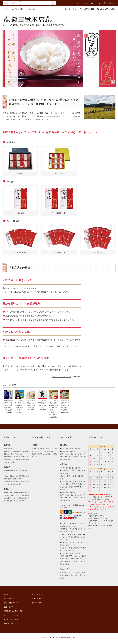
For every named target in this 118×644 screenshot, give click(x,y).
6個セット (20, 161)
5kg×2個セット (59, 200)
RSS (5, 624)
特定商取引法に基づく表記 (13, 611)
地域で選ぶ (30, 9)
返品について (9, 607)
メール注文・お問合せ (105, 3)
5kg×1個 (20, 200)
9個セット (59, 161)
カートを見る (37, 599)
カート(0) (88, 3)
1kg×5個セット (59, 240)
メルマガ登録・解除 (11, 619)
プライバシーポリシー (12, 615)
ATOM (11, 624)
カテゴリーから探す (16, 9)
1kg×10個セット (98, 240)
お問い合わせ (37, 603)
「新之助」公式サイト (62, 376)
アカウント (75, 3)
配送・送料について (11, 603)
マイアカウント (38, 594)
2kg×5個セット (20, 240)
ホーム (5, 9)
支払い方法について (11, 599)
